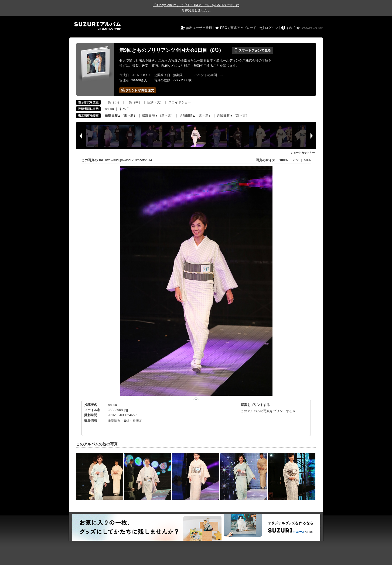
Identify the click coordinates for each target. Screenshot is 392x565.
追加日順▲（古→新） (196, 116)
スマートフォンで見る (252, 51)
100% (283, 160)
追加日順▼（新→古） (233, 116)
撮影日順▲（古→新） (121, 116)
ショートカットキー (303, 153)
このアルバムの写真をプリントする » (268, 411)
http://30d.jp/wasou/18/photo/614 (129, 160)
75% (296, 160)
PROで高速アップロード (238, 28)
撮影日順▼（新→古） (158, 116)
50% (307, 160)
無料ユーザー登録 (199, 28)
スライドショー (180, 102)
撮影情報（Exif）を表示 (125, 421)
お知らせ (293, 28)
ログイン (271, 28)
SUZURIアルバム (98, 26)
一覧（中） (134, 102)
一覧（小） (113, 102)
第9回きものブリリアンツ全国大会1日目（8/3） (171, 50)
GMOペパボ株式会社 (313, 28)
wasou (109, 109)
